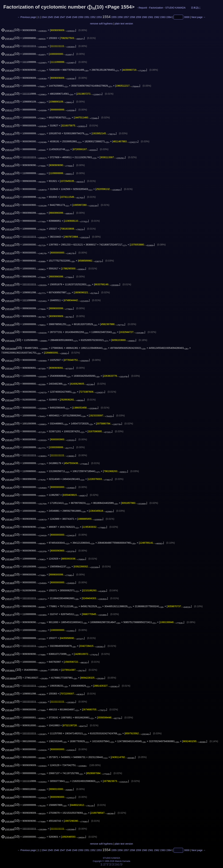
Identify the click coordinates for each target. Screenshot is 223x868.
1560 (145, 17)
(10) (10, 30)
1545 (50, 17)
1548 (69, 17)
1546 (56, 17)
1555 (114, 17)
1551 (87, 17)
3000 (187, 17)
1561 (151, 17)
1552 (93, 17)
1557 (126, 17)
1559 (138, 17)
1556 (120, 17)
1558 (132, 17)
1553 (99, 17)
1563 (163, 17)
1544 (44, 17)
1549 (75, 17)
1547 (62, 17)
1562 (157, 17)
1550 (81, 17)
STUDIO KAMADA (175, 8)
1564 (169, 17)
